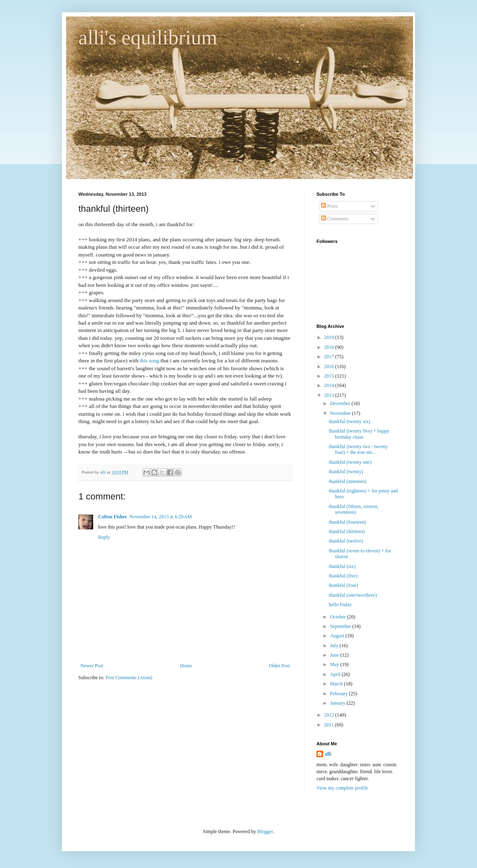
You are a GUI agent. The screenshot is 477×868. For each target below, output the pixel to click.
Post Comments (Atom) (129, 678)
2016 (330, 366)
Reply (104, 537)
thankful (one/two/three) (353, 595)
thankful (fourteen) (347, 522)
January (338, 703)
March (337, 684)
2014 (330, 385)
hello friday (340, 605)
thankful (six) (342, 566)
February (339, 694)
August (338, 636)
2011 (330, 725)
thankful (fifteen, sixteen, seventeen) (354, 509)
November (341, 413)
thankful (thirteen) (347, 531)
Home (186, 666)
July (335, 646)
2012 (330, 715)
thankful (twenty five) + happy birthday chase (359, 434)
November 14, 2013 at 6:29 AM (161, 517)
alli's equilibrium (148, 37)
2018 (330, 347)
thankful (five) (343, 576)
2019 (330, 337)
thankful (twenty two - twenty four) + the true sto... (358, 449)
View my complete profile (342, 788)
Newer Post (92, 666)
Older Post (279, 666)
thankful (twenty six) (350, 421)
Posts (329, 206)
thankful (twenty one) (350, 462)
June (335, 655)
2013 (330, 395)
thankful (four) (343, 585)
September (341, 626)
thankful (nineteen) (348, 481)
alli (328, 754)
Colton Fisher (112, 517)
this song (149, 361)
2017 (330, 357)
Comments (335, 219)
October (339, 617)
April (336, 674)
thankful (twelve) (346, 541)
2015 (330, 376)
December (341, 403)
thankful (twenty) (346, 472)
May (335, 664)
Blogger (265, 831)
